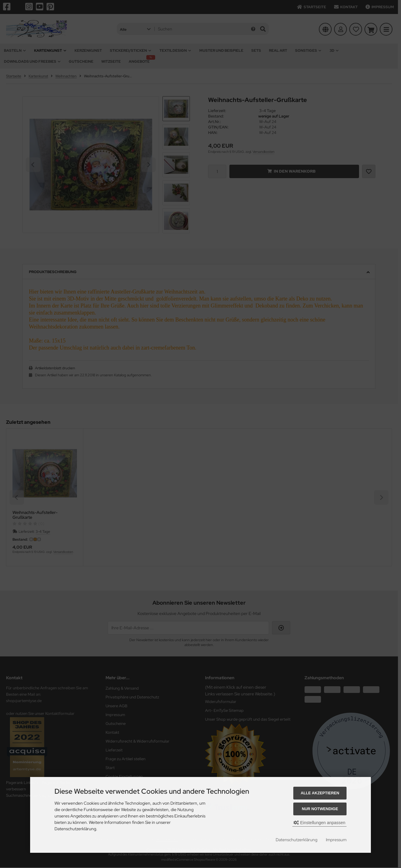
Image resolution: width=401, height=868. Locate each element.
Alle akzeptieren (320, 793)
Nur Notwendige (320, 809)
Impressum (336, 840)
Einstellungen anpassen (320, 823)
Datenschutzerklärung (296, 840)
